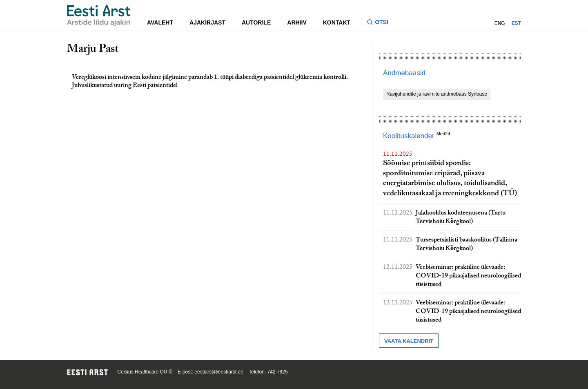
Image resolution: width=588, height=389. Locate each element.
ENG (500, 23)
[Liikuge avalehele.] (99, 16)
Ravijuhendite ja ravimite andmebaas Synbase (437, 94)
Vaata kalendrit (409, 341)
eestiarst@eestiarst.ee (219, 372)
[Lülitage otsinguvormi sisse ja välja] (381, 23)
